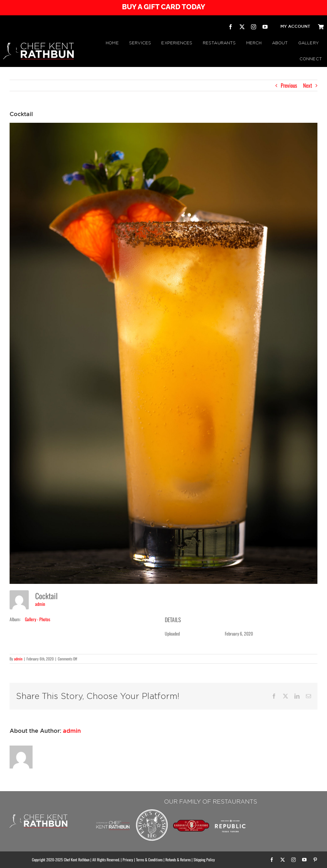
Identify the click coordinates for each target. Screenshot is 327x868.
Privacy (128, 860)
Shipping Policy (204, 860)
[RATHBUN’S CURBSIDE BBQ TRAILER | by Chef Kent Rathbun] (191, 822)
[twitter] (242, 27)
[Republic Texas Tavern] (230, 810)
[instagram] (254, 27)
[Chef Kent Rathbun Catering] (113, 816)
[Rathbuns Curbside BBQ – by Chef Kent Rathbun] (152, 810)
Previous (289, 85)
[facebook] (231, 27)
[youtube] (265, 27)
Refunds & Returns (178, 860)
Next (308, 85)
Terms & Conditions (149, 860)
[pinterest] (315, 860)
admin (40, 604)
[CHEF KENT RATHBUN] (38, 45)
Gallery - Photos (38, 619)
